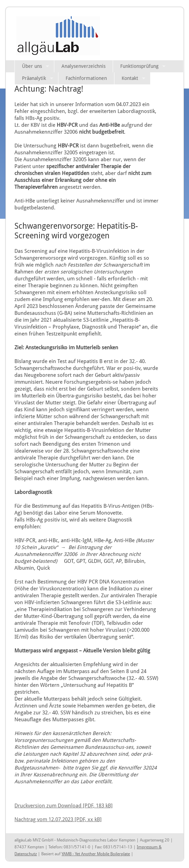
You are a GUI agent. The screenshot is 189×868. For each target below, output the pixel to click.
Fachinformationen (86, 78)
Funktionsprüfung (139, 66)
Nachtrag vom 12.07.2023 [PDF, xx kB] (58, 819)
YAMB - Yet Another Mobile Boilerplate (96, 854)
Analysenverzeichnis (84, 66)
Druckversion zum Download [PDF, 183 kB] (64, 805)
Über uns (32, 66)
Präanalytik (34, 78)
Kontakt (130, 78)
